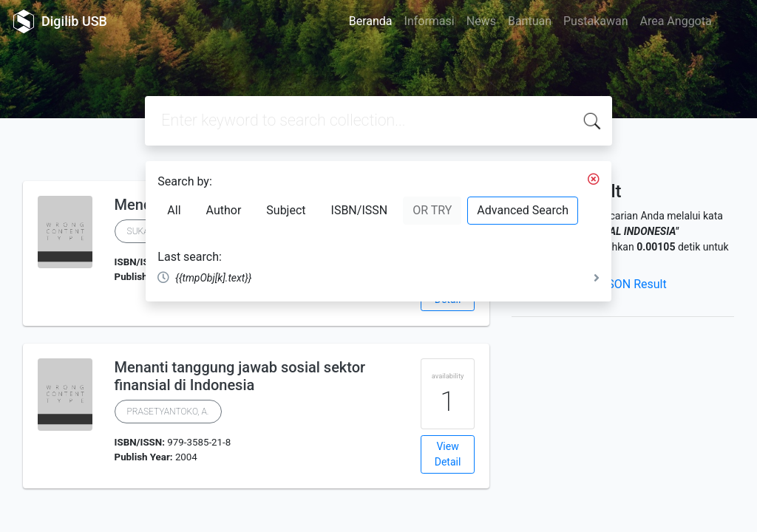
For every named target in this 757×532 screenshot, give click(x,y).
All (174, 210)
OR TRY (432, 210)
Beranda (371, 21)
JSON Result (633, 284)
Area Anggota (676, 21)
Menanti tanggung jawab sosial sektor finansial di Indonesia (240, 376)
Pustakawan (595, 21)
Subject (286, 210)
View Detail (448, 454)
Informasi (430, 21)
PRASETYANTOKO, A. (168, 412)
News (481, 21)
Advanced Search (523, 210)
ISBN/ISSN (360, 210)
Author (224, 210)
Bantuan (530, 21)
